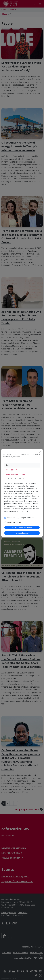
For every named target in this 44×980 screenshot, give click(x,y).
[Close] (40, 452)
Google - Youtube (27, 518)
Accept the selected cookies (22, 527)
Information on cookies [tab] (16, 475)
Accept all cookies (22, 533)
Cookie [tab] (9, 465)
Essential (11, 518)
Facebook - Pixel (14, 522)
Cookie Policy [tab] (12, 470)
